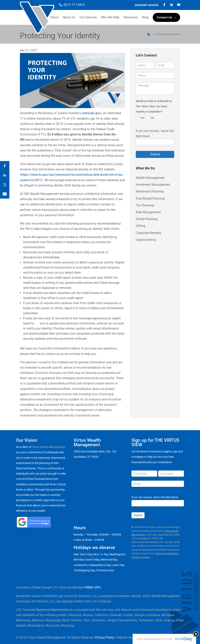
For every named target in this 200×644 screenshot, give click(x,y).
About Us (69, 17)
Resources (131, 17)
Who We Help (110, 17)
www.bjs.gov (92, 113)
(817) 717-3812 (74, 5)
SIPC (98, 587)
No (150, 118)
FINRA (89, 587)
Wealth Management (150, 178)
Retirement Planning (150, 191)
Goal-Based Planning (150, 198)
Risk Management (148, 212)
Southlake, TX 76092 (86, 457)
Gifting (140, 226)
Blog (145, 17)
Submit (155, 154)
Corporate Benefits (148, 233)
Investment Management (153, 185)
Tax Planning (145, 205)
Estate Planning (147, 219)
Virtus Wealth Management (49, 447)
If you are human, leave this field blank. (155, 497)
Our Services (88, 17)
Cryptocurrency (146, 240)
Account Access (147, 5)
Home (54, 17)
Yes (140, 118)
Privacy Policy (105, 637)
